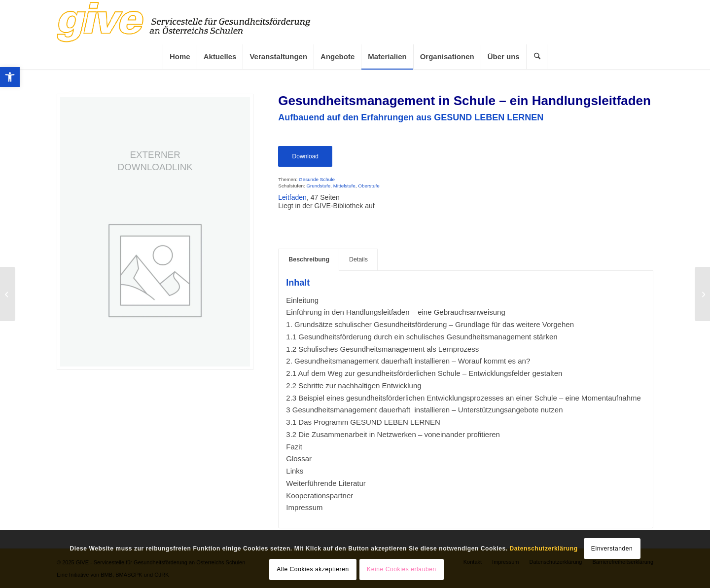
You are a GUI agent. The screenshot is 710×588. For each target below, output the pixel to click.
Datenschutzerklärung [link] (544, 549)
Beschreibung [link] (309, 259)
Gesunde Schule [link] (317, 179)
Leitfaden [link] (292, 197)
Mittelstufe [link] (344, 186)
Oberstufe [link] (369, 186)
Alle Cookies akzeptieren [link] (313, 569)
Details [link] (358, 259)
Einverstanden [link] (612, 549)
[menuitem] (180, 57)
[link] (10, 77)
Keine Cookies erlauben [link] (402, 569)
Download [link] (305, 156)
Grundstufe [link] (318, 186)
